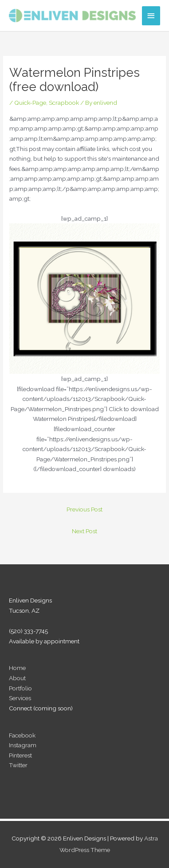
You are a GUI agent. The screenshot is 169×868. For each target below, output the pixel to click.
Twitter (18, 765)
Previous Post (84, 509)
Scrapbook (64, 103)
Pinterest (20, 755)
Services (20, 698)
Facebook (22, 735)
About (17, 678)
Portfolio (20, 688)
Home (17, 668)
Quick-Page (30, 103)
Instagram (23, 745)
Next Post (84, 531)
